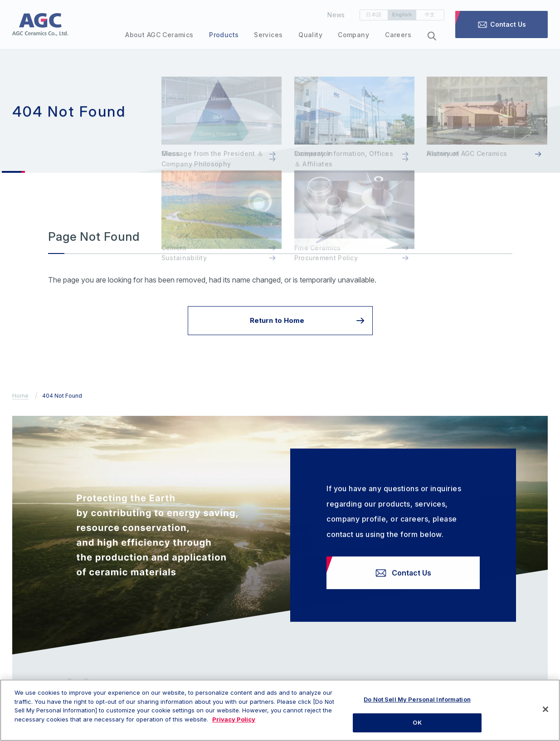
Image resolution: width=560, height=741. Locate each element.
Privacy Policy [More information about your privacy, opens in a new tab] (234, 724)
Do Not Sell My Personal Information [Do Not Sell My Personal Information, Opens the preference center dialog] (417, 704)
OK (417, 727)
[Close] (545, 714)
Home (20, 396)
